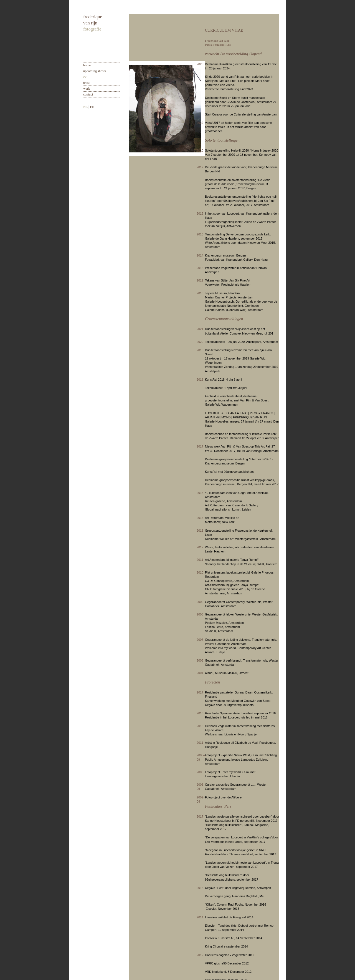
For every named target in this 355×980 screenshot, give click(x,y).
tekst (86, 83)
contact (88, 94)
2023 (200, 64)
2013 (200, 268)
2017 (200, 167)
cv (85, 77)
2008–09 (201, 757)
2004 (200, 673)
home (87, 65)
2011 (200, 560)
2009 (200, 602)
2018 (200, 380)
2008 (200, 614)
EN (92, 107)
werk (87, 89)
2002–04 (201, 799)
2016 (200, 213)
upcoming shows (95, 71)
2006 (200, 660)
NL (85, 107)
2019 (200, 350)
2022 (200, 123)
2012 (200, 280)
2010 (200, 293)
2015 (200, 234)
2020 (200, 150)
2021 (200, 329)
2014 (200, 255)
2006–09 (201, 787)
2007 (200, 640)
